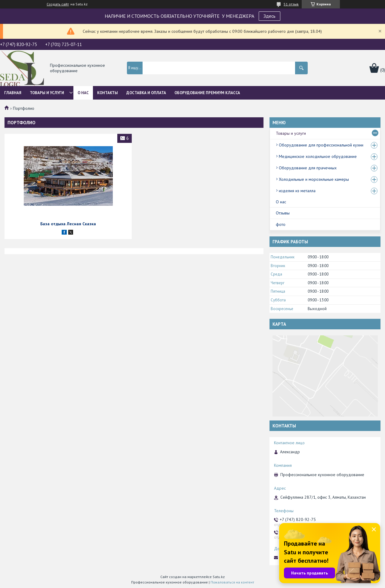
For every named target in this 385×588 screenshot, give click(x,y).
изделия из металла (297, 191)
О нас (83, 93)
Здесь (269, 16)
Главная (13, 93)
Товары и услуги (47, 93)
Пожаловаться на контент (232, 582)
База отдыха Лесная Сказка (68, 224)
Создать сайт (58, 4)
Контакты (108, 93)
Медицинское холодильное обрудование (318, 156)
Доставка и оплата (146, 93)
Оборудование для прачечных (308, 168)
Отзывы (283, 213)
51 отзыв (291, 4)
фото (281, 224)
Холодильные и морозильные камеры (314, 179)
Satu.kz (219, 577)
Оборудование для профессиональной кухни (321, 145)
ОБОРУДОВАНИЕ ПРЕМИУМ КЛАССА (207, 93)
